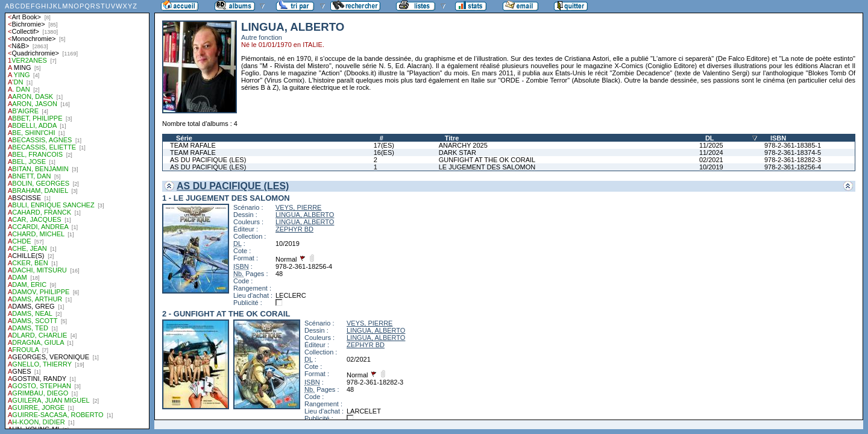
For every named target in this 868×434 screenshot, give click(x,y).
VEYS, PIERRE (298, 207)
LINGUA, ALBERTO (305, 215)
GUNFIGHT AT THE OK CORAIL (487, 160)
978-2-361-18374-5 (793, 153)
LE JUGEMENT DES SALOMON (487, 167)
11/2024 (711, 153)
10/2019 (711, 167)
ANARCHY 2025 (463, 145)
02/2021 (711, 160)
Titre (452, 138)
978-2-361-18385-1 (793, 145)
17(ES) (384, 145)
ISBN (778, 138)
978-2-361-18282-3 (793, 160)
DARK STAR (458, 153)
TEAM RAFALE (193, 145)
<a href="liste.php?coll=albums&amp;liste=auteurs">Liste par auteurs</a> (77, 215)
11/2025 (711, 145)
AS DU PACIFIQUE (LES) (208, 160)
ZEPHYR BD (294, 229)
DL (710, 138)
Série (184, 138)
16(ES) (384, 153)
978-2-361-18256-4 (793, 167)
